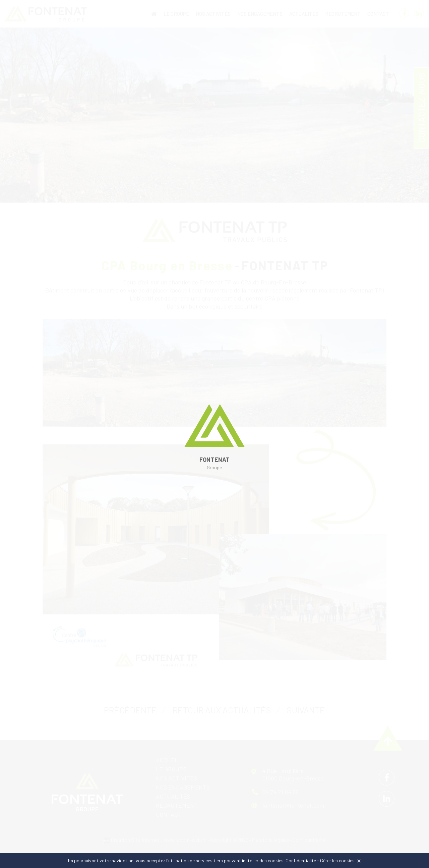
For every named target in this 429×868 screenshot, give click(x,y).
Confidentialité (301, 860)
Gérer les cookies (337, 860)
